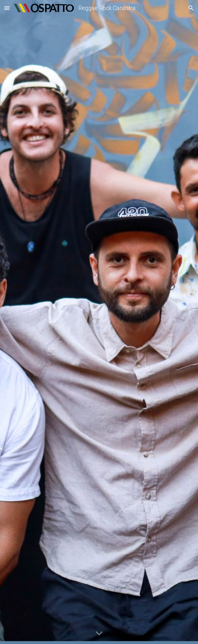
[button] (7, 8)
